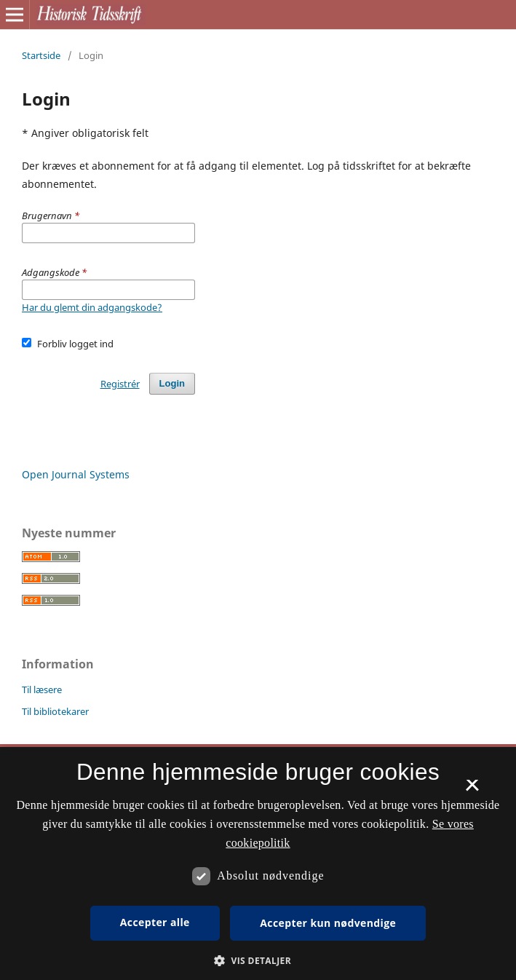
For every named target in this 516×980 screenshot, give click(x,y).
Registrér (120, 384)
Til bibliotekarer (55, 711)
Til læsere (42, 689)
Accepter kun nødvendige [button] (328, 923)
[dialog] (258, 864)
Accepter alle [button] (155, 922)
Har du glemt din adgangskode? (92, 307)
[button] (258, 961)
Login (172, 383)
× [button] (472, 790)
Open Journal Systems (76, 474)
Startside (41, 55)
